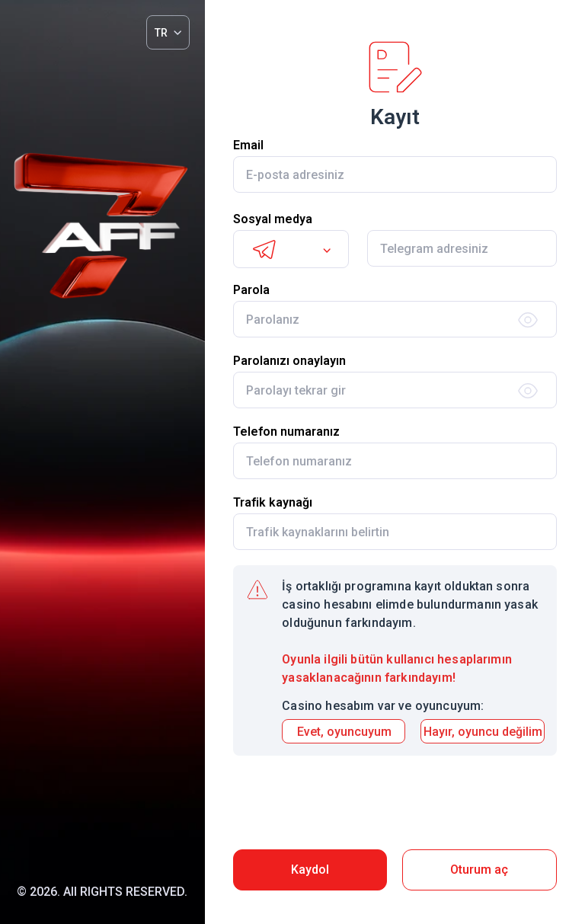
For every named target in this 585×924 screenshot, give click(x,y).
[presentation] (395, 804)
